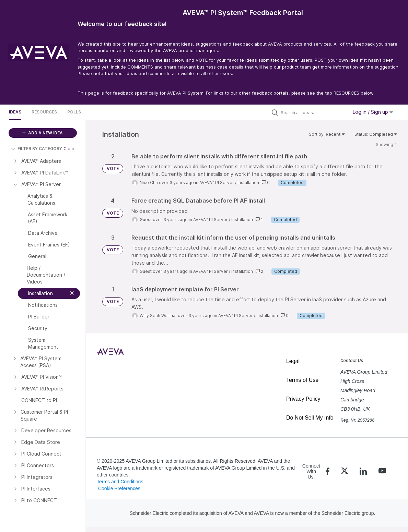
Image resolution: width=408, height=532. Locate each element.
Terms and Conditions (120, 482)
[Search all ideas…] (313, 112)
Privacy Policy (303, 399)
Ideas (15, 112)
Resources (44, 112)
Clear (69, 149)
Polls (74, 112)
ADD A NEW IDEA (43, 133)
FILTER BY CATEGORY (37, 149)
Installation (248, 183)
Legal (293, 361)
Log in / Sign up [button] (373, 112)
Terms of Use (302, 380)
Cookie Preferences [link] (119, 488)
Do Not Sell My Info (310, 418)
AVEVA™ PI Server (217, 183)
